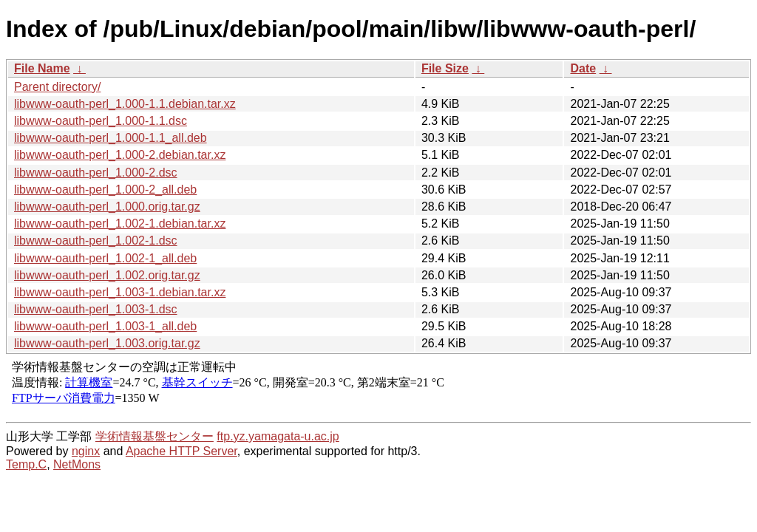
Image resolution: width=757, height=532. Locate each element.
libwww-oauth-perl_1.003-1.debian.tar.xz (120, 292)
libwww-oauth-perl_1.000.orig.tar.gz (107, 207)
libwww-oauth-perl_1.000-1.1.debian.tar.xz (125, 104)
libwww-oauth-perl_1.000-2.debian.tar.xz (120, 155)
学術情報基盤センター (155, 436)
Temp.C (26, 464)
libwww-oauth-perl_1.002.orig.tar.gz (107, 275)
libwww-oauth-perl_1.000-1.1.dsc (101, 121)
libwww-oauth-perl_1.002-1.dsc (96, 241)
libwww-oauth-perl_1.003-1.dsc (96, 309)
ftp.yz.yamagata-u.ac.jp (278, 436)
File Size (445, 68)
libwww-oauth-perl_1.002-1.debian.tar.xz (120, 224)
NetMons (77, 464)
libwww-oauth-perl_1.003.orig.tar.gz (107, 343)
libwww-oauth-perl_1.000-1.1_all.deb (111, 138)
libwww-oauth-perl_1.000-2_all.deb (105, 190)
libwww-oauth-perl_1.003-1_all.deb (105, 326)
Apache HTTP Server (181, 451)
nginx (86, 451)
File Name (42, 68)
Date (583, 68)
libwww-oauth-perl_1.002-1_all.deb (105, 258)
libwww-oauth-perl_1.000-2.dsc (96, 173)
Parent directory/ (57, 87)
